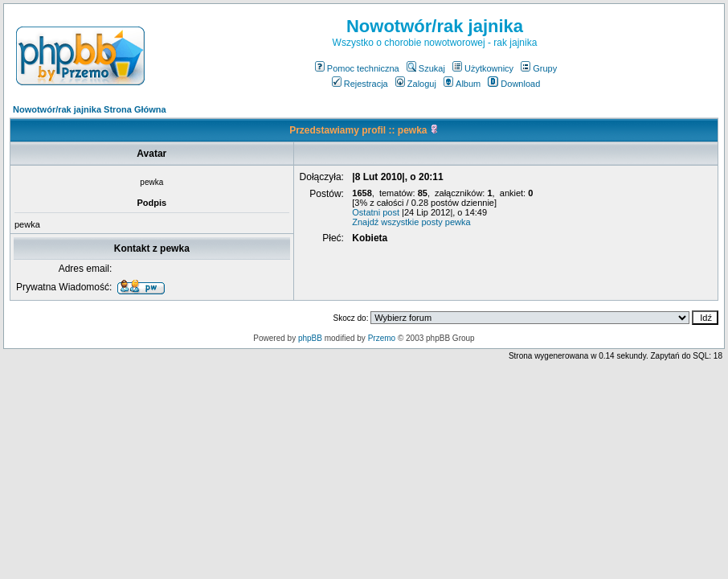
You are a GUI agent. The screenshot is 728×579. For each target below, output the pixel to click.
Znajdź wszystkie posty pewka (411, 222)
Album (462, 84)
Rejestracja (360, 84)
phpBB (310, 338)
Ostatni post (376, 212)
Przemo (382, 338)
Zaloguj (416, 84)
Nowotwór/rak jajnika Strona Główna (90, 109)
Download (514, 84)
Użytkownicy (483, 68)
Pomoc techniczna (357, 68)
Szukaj (426, 68)
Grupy (539, 68)
